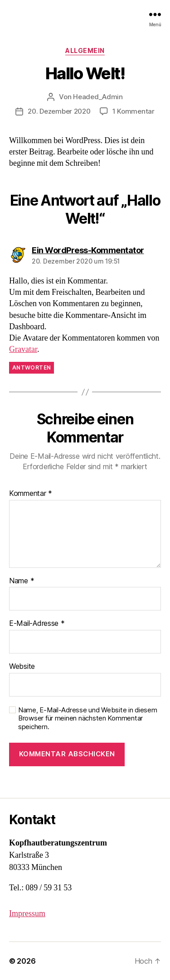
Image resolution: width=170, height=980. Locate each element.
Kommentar (31, 494)
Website (22, 667)
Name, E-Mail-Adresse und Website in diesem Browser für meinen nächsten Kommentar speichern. (88, 719)
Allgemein (85, 50)
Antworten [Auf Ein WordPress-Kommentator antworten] (32, 367)
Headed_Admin (98, 97)
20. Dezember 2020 (59, 111)
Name (22, 581)
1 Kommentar (134, 111)
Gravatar (23, 349)
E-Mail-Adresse (37, 624)
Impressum (27, 914)
